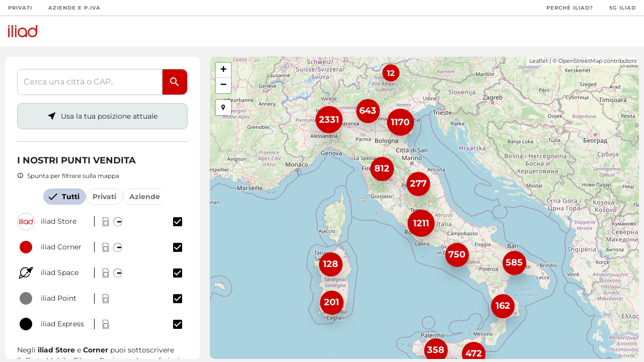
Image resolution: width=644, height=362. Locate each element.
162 (503, 306)
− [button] (224, 85)
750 (457, 254)
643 (368, 111)
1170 (400, 122)
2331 (329, 120)
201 (332, 302)
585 (514, 262)
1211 (421, 223)
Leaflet (539, 61)
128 (331, 264)
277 (418, 184)
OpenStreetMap (580, 61)
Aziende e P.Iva (74, 8)
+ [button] (224, 70)
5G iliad (623, 8)
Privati (20, 8)
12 (391, 73)
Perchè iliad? (570, 8)
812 (382, 168)
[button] (223, 108)
